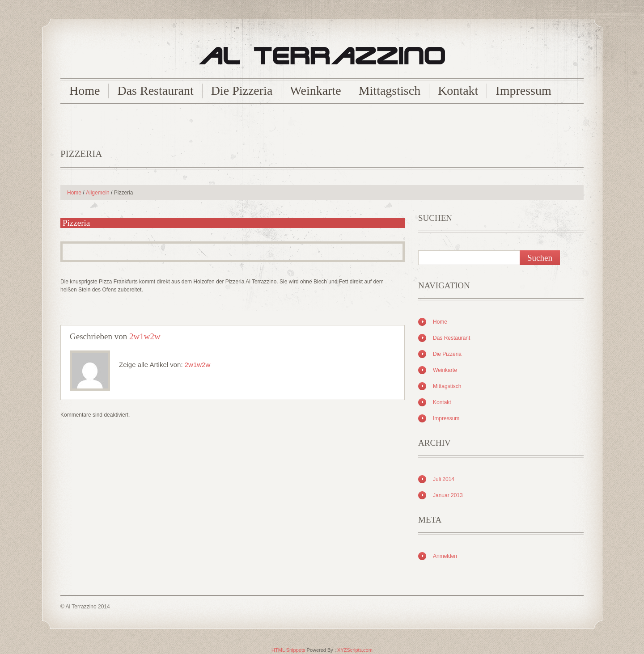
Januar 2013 (448, 495)
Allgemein (98, 193)
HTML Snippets (288, 650)
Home (85, 91)
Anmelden (445, 556)
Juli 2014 (444, 479)
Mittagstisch (390, 91)
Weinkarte (315, 91)
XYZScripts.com (355, 650)
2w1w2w (145, 336)
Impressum (523, 91)
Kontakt (458, 91)
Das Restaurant (155, 91)
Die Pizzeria (242, 91)
